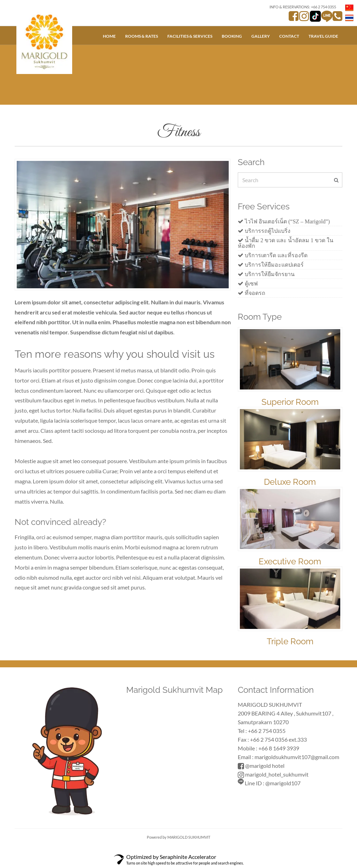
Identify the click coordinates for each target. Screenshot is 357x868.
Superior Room (290, 402)
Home (109, 36)
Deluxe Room (290, 482)
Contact (289, 36)
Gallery (261, 36)
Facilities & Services (190, 36)
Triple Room (290, 641)
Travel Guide (323, 36)
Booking (232, 36)
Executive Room (290, 561)
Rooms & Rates (142, 36)
